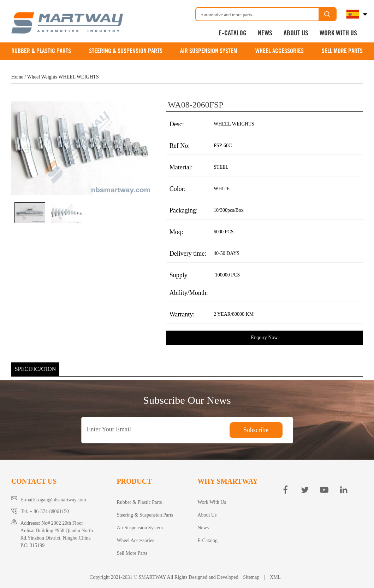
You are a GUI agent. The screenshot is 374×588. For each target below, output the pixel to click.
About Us (296, 33)
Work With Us (338, 33)
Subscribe (256, 430)
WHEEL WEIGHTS (79, 77)
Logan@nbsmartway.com (61, 500)
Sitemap (251, 577)
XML (275, 577)
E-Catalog (233, 33)
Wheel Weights (42, 77)
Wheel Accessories (280, 51)
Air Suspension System (209, 51)
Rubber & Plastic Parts (41, 51)
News (265, 33)
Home (17, 77)
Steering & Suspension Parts (126, 51)
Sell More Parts (342, 51)
